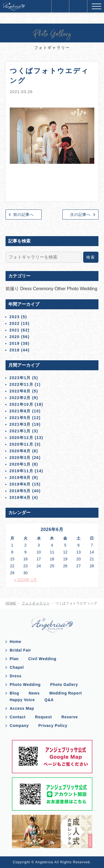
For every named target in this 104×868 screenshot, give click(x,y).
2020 (15, 337)
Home (16, 642)
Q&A (49, 700)
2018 (15, 350)
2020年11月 (21, 444)
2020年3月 (20, 458)
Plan (14, 659)
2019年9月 (20, 478)
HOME (11, 603)
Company (19, 726)
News (34, 693)
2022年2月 (20, 398)
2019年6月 (20, 484)
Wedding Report (65, 693)
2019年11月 (21, 471)
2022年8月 (20, 391)
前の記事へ (24, 215)
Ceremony (44, 289)
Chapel (17, 667)
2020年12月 (21, 438)
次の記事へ (80, 215)
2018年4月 (20, 497)
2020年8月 (20, 451)
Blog (14, 693)
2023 (15, 317)
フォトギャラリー (36, 603)
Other (61, 289)
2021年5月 (20, 418)
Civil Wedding (42, 659)
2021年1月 (20, 431)
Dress (26, 289)
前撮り (13, 289)
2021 (15, 330)
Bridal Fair (20, 650)
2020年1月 (20, 464)
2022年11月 (21, 384)
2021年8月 (20, 411)
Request (44, 717)
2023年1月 (20, 378)
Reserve (69, 717)
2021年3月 (20, 424)
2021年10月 (21, 404)
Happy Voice (22, 700)
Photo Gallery (64, 685)
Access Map (22, 708)
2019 (15, 343)
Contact (18, 717)
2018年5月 (20, 491)
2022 (15, 323)
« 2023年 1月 (26, 580)
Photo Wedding (82, 289)
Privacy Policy (53, 726)
